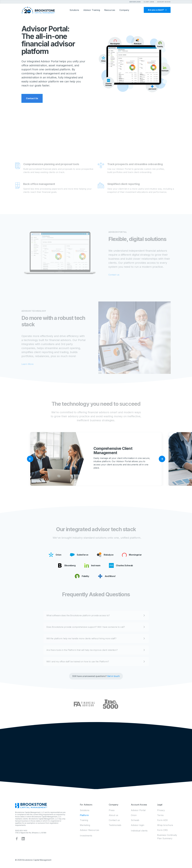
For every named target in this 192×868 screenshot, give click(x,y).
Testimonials (115, 825)
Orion (134, 815)
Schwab (135, 820)
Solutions (85, 810)
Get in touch (113, 676)
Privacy (161, 810)
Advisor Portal (138, 810)
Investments (86, 836)
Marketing (85, 825)
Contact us (114, 275)
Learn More (27, 364)
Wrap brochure (165, 825)
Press (112, 810)
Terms (160, 815)
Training (84, 820)
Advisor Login (135, 2)
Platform (84, 815)
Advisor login (138, 825)
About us (113, 815)
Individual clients (139, 831)
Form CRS (162, 830)
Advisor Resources (90, 830)
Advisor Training (92, 10)
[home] (38, 10)
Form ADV (162, 820)
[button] (147, 1)
